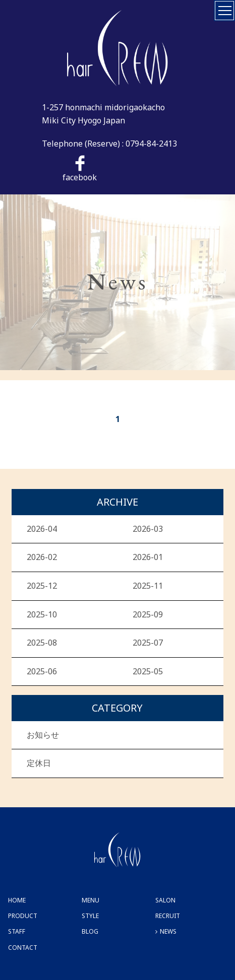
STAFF (17, 931)
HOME (17, 900)
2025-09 (148, 614)
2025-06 (42, 671)
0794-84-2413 (151, 144)
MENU (91, 900)
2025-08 (42, 643)
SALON (165, 900)
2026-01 (148, 557)
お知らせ (43, 735)
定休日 (39, 763)
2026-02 (42, 557)
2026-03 (148, 529)
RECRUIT (168, 916)
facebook (80, 169)
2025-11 (148, 586)
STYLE (90, 916)
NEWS (168, 931)
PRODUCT (23, 916)
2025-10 (42, 614)
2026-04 (42, 529)
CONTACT (23, 948)
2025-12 (42, 586)
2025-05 (148, 671)
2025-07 (148, 643)
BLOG (90, 931)
